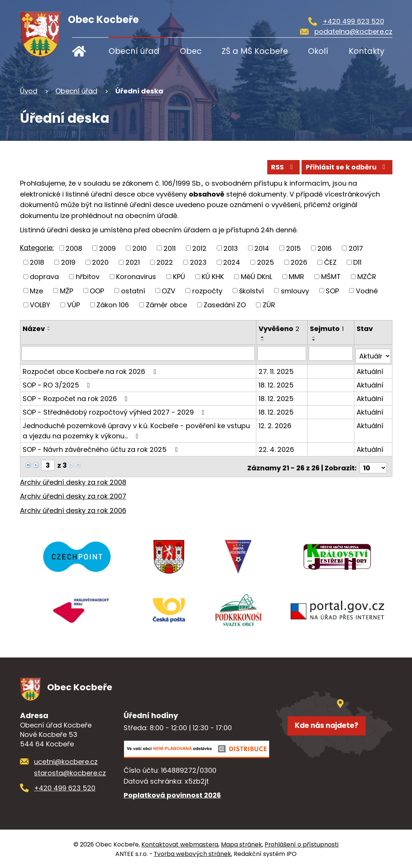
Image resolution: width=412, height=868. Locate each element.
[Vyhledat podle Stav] (373, 353)
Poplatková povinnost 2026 (172, 794)
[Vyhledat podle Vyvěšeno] (283, 353)
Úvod (84, 51)
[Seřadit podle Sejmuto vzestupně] (315, 337)
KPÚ (179, 276)
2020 (100, 262)
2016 (325, 248)
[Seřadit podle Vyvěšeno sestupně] (263, 340)
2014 (262, 248)
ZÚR (269, 305)
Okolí (318, 51)
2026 (299, 262)
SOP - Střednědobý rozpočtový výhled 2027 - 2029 (115, 409)
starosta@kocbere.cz (70, 772)
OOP (97, 291)
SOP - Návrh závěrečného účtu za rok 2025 (102, 446)
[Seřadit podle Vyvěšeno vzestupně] (263, 337)
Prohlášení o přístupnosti (302, 844)
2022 (165, 262)
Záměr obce (166, 305)
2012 (199, 248)
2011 (170, 248)
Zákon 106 (113, 305)
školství (251, 291)
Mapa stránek (241, 844)
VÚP (74, 305)
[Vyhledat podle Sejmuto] (331, 353)
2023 (198, 262)
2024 (232, 262)
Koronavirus (136, 276)
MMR (296, 276)
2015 (293, 248)
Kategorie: (37, 248)
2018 (37, 262)
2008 (74, 248)
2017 (356, 248)
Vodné (367, 291)
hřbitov (88, 276)
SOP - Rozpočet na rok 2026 (77, 396)
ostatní (133, 291)
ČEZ (330, 262)
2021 (133, 262)
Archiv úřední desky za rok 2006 (73, 505)
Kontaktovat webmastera (180, 844)
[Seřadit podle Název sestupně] (49, 330)
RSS (270, 166)
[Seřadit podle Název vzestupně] (49, 327)
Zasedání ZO (225, 305)
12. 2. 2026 (276, 423)
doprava (44, 276)
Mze (36, 291)
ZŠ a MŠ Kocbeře (255, 51)
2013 (231, 248)
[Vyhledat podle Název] (139, 353)
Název (34, 329)
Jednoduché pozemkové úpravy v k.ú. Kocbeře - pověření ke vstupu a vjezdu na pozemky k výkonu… (136, 428)
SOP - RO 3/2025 (58, 382)
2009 (107, 248)
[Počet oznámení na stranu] (373, 462)
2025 (266, 262)
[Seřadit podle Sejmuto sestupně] (315, 340)
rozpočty (207, 291)
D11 (357, 262)
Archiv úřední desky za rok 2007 (73, 491)
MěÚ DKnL (257, 276)
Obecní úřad (134, 51)
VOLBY (40, 305)
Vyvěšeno (280, 329)
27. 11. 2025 (277, 368)
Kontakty (367, 51)
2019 (68, 262)
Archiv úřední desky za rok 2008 (73, 477)
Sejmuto (328, 329)
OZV (168, 291)
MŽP (67, 291)
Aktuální (370, 368)
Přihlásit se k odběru (342, 166)
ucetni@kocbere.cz (66, 761)
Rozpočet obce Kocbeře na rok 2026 (91, 368)
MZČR (367, 276)
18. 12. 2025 (277, 382)
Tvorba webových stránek (192, 853)
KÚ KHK (213, 276)
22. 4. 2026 (277, 446)
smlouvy (295, 291)
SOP (332, 291)
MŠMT (331, 276)
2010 (139, 248)
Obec (191, 51)
